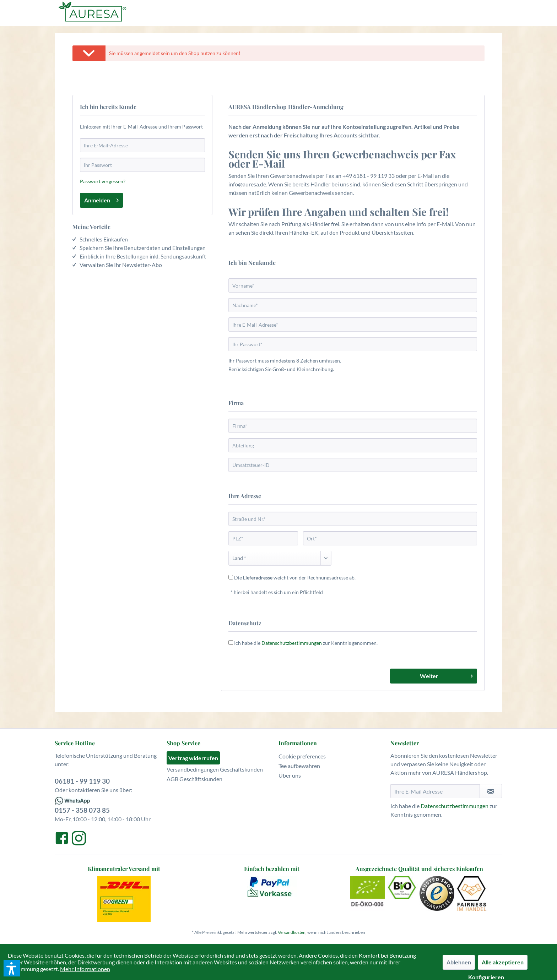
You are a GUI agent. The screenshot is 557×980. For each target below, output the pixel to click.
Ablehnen (459, 962)
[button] (12, 968)
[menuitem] (221, 758)
